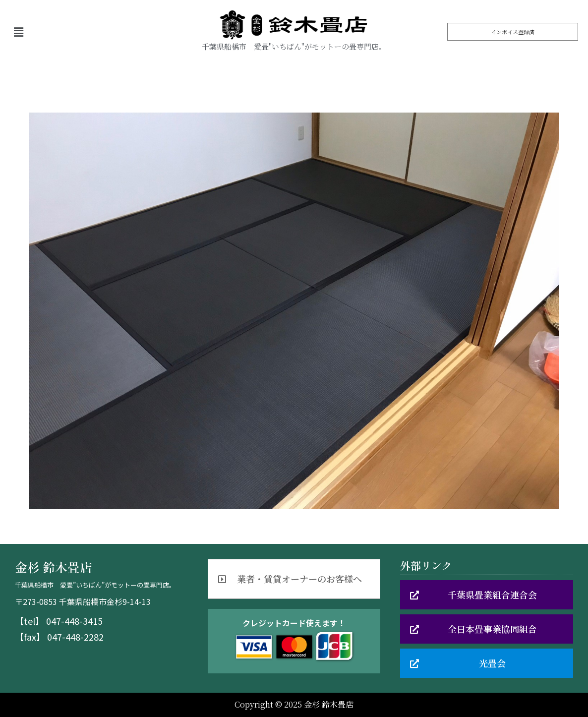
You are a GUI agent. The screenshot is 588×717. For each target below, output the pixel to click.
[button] (513, 32)
